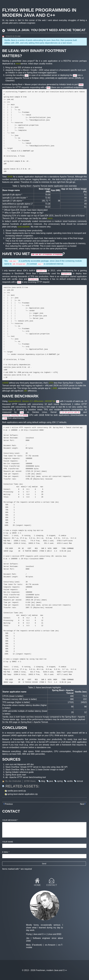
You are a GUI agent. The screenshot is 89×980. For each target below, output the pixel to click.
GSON (65, 386)
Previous (9, 804)
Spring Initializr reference (17, 772)
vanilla (70, 781)
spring (60, 781)
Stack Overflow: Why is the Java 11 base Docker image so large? (35, 770)
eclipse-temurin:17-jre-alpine (15, 207)
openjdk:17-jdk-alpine (12, 201)
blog (43, 781)
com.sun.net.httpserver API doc (20, 764)
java (51, 781)
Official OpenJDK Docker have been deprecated (26, 210)
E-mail (6, 852)
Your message (10, 820)
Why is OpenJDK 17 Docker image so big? (24, 213)
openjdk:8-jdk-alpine (12, 195)
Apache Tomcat (22, 78)
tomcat (80, 781)
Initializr (12, 73)
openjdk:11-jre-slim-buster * (15, 198)
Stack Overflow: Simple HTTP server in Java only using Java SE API (36, 767)
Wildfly (78, 78)
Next (82, 804)
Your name (8, 842)
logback (39, 386)
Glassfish (10, 81)
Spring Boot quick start (16, 775)
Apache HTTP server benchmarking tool (28, 777)
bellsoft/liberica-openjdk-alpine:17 (18, 204)
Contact (52, 885)
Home (37, 885)
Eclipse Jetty (38, 78)
